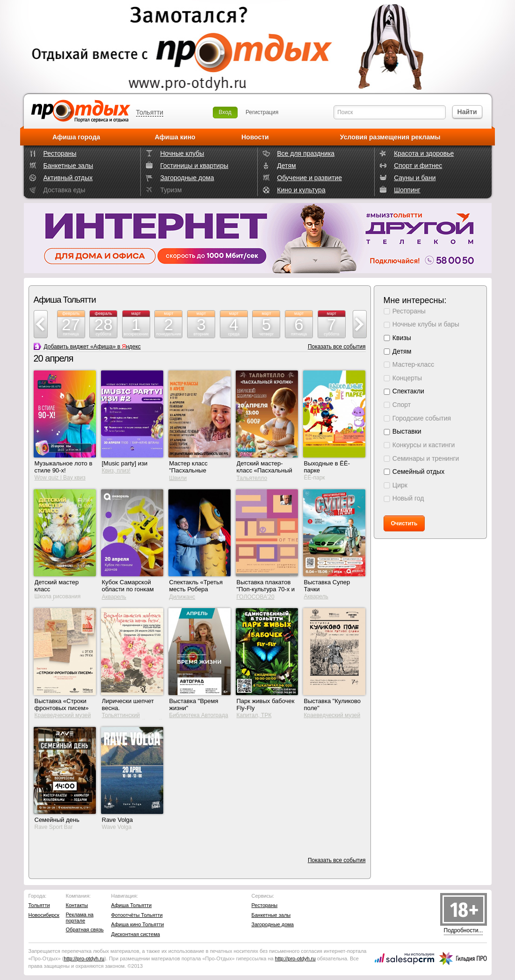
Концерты (407, 378)
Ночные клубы (182, 153)
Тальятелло (252, 478)
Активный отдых (68, 178)
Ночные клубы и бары (426, 324)
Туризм (171, 190)
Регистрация (262, 112)
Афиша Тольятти (132, 905)
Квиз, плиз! (116, 471)
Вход (225, 112)
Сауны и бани (415, 178)
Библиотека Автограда (199, 715)
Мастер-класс (413, 364)
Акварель (114, 597)
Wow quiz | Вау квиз (60, 478)
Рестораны (60, 153)
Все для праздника (306, 153)
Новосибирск (44, 915)
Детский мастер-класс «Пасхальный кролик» (265, 470)
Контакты (77, 905)
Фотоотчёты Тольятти (137, 915)
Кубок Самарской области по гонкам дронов (128, 589)
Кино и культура (301, 190)
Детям (286, 166)
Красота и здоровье (424, 153)
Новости (255, 137)
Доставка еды (65, 190)
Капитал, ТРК (254, 715)
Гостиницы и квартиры (194, 166)
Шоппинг (407, 190)
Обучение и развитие (309, 178)
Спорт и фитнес (418, 166)
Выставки (407, 431)
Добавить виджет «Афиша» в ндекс (92, 347)
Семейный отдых (418, 472)
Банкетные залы (69, 166)
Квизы (402, 338)
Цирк (400, 485)
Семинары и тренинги (426, 458)
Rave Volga (118, 820)
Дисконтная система (136, 934)
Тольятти (150, 112)
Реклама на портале (80, 918)
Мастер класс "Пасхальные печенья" (189, 470)
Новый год (408, 498)
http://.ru (84, 958)
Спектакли (408, 391)
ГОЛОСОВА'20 (256, 597)
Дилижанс (182, 597)
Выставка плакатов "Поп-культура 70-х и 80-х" (266, 589)
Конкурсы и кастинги (424, 445)
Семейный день (57, 820)
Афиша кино (175, 137)
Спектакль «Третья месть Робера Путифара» (196, 589)
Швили (178, 478)
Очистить (404, 523)
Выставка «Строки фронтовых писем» (62, 704)
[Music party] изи (125, 463)
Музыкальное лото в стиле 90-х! (64, 467)
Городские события (422, 418)
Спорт (402, 405)
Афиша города (76, 137)
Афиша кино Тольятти (138, 924)
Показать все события (337, 347)
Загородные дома (187, 178)
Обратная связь (85, 929)
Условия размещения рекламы (390, 137)
